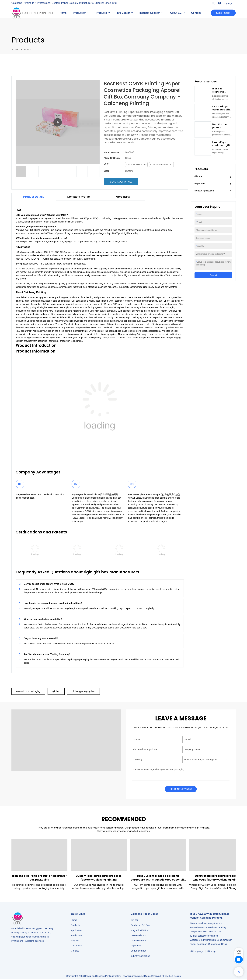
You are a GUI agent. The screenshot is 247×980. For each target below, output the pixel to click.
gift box (56, 691)
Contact (196, 13)
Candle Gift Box (139, 941)
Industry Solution (150, 13)
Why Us (75, 941)
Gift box (198, 176)
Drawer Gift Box (139, 936)
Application (77, 931)
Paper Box (200, 183)
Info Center (123, 13)
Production (80, 13)
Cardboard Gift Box (140, 926)
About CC (176, 13)
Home (63, 13)
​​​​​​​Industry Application (140, 957)
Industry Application (204, 191)
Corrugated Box (139, 951)
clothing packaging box (83, 691)
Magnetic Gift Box (140, 931)
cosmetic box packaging (28, 691)
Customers (77, 946)
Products (101, 13)
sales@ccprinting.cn (208, 936)
